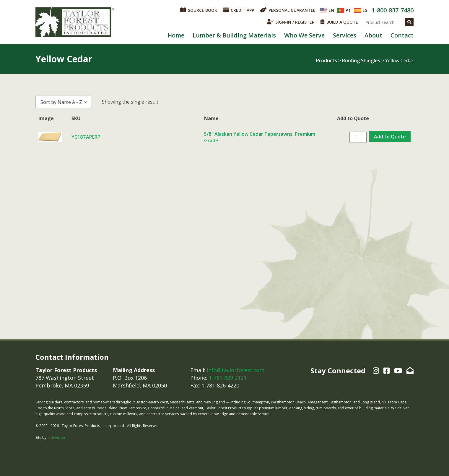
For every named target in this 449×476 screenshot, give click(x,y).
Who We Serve (304, 35)
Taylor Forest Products (75, 22)
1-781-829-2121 (228, 378)
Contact (402, 35)
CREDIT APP (239, 10)
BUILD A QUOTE (339, 22)
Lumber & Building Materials (234, 35)
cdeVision (57, 437)
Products (327, 60)
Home (176, 35)
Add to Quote (390, 137)
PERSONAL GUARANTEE (288, 10)
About (373, 35)
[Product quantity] (358, 137)
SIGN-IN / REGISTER (291, 22)
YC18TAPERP (86, 137)
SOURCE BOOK (199, 10)
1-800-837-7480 (393, 10)
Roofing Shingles (361, 60)
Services (345, 35)
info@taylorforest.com (236, 370)
